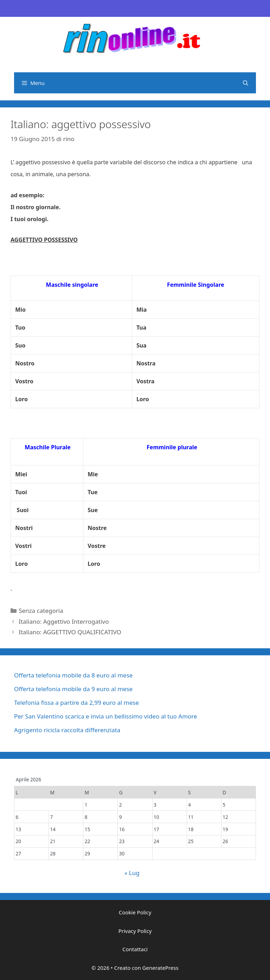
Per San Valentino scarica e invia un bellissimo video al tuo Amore (106, 716)
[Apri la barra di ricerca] (246, 83)
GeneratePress (160, 968)
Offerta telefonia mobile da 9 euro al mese (73, 689)
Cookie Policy (135, 912)
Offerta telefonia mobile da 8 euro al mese (73, 675)
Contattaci (135, 949)
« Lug (132, 873)
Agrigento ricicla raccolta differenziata (67, 730)
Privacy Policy (135, 931)
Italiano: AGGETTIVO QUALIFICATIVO (70, 632)
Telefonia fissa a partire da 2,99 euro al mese (76, 703)
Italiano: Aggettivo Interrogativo (64, 621)
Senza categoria (41, 611)
